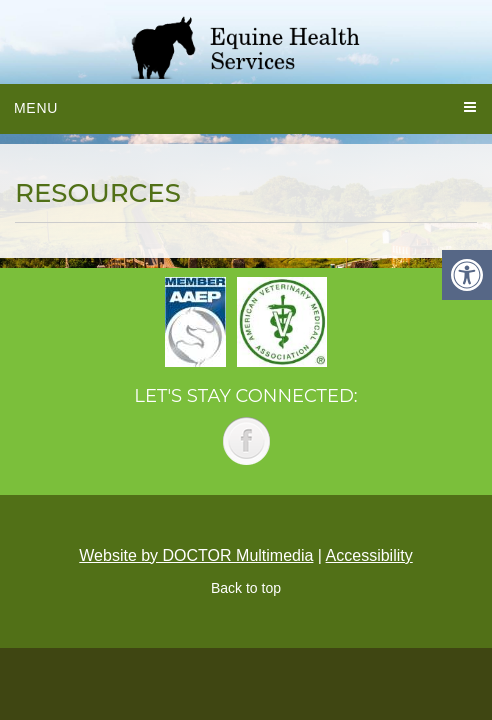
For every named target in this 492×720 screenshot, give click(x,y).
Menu (36, 108)
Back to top (246, 588)
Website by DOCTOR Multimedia (196, 555)
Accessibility (369, 555)
